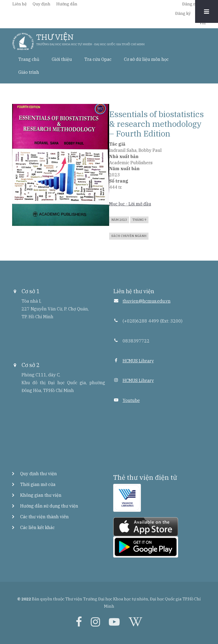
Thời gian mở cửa (38, 484)
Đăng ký (183, 13)
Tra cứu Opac (98, 59)
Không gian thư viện (41, 495)
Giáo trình (29, 72)
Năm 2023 (119, 220)
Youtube (131, 400)
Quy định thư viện (39, 474)
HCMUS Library (138, 361)
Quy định (41, 4)
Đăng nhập (193, 4)
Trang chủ (29, 59)
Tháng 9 (139, 220)
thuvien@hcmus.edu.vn (147, 301)
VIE (203, 23)
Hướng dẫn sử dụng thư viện (49, 506)
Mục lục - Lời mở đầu (130, 204)
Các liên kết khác (37, 527)
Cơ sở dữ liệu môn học (146, 59)
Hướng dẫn (67, 4)
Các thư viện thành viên (44, 517)
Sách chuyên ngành (129, 236)
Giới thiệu (62, 59)
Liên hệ (20, 4)
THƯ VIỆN (55, 37)
